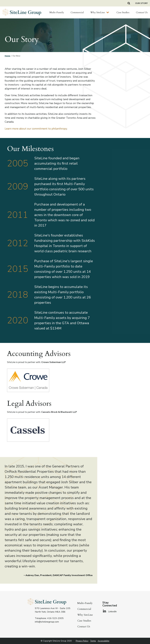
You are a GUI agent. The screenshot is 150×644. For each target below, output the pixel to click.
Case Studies (123, 12)
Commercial (77, 12)
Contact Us (142, 12)
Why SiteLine (98, 12)
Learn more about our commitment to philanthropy (36, 129)
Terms (93, 641)
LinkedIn (109, 612)
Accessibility (103, 641)
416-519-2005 (55, 618)
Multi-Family (57, 12)
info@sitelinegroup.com (47, 622)
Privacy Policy (82, 641)
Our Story (141, 3)
